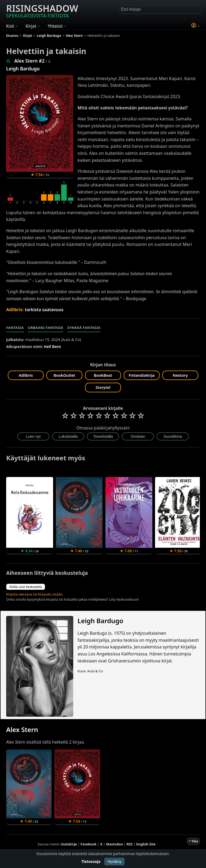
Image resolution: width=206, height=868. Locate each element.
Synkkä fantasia (84, 328)
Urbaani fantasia (46, 328)
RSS (130, 844)
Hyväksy (114, 862)
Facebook (89, 844)
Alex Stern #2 (29, 61)
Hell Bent (52, 347)
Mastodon (115, 844)
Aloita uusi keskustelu (26, 587)
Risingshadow (42, 10)
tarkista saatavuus (44, 310)
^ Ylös (193, 841)
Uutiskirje (69, 844)
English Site (146, 844)
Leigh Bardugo (23, 69)
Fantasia (15, 328)
